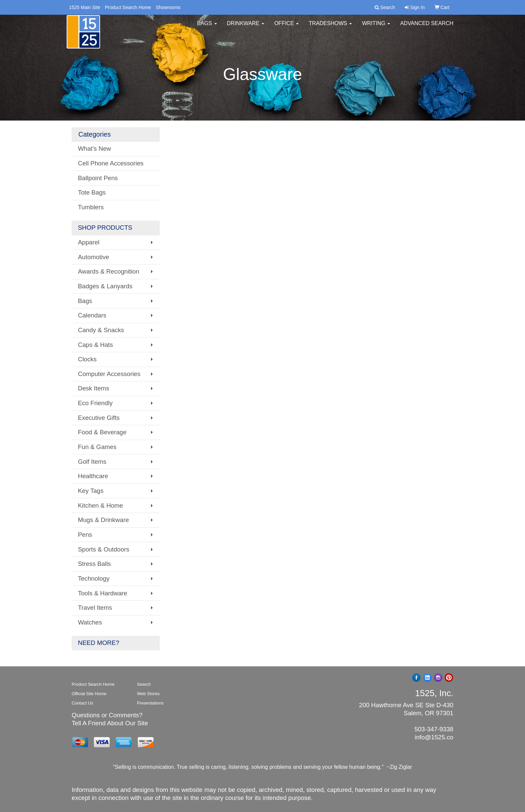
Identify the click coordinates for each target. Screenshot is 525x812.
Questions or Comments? (107, 715)
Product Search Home (128, 7)
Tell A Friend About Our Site (110, 723)
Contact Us (82, 703)
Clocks (87, 359)
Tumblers (91, 207)
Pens (85, 535)
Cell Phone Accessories (111, 163)
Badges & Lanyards (105, 286)
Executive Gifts (99, 418)
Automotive (94, 257)
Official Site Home (89, 694)
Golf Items (92, 462)
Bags (207, 27)
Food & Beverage (102, 432)
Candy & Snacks (101, 330)
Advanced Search (427, 27)
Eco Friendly (95, 403)
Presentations (150, 703)
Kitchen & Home (101, 505)
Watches (90, 622)
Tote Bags (92, 192)
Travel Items (95, 608)
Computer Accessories (109, 374)
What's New (95, 149)
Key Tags (91, 491)
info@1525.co (434, 737)
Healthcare (93, 476)
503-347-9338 (434, 729)
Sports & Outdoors (104, 549)
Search (144, 684)
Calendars (92, 315)
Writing (376, 27)
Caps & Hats (96, 345)
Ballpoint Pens (98, 178)
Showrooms (168, 7)
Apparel (89, 242)
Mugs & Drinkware (103, 520)
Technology (94, 578)
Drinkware (246, 27)
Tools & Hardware (103, 593)
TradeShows (330, 27)
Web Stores (148, 694)
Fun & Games (97, 447)
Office (286, 27)
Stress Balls (95, 564)
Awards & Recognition (109, 271)
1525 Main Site (85, 7)
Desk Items (94, 388)
